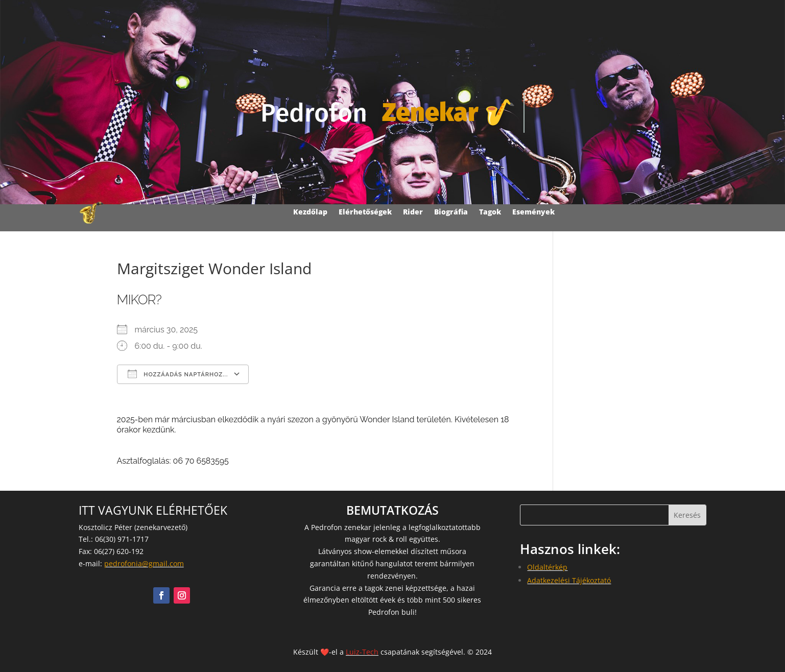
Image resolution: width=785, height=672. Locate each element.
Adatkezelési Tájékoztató (569, 580)
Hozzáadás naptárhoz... (178, 374)
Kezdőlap (310, 212)
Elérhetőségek (365, 212)
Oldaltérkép (547, 567)
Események (533, 212)
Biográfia (451, 212)
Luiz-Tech (362, 652)
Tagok (490, 212)
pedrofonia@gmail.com (144, 563)
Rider (413, 212)
